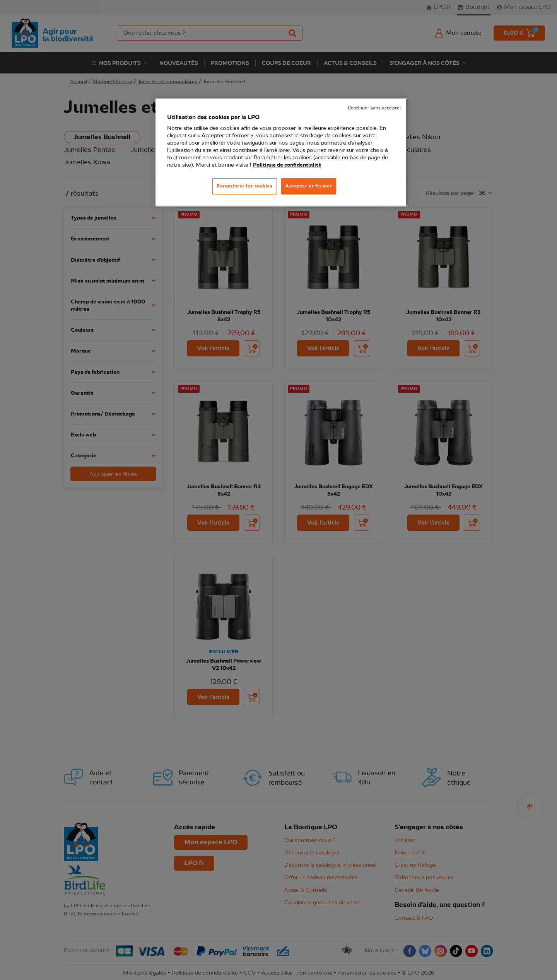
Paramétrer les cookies (245, 186)
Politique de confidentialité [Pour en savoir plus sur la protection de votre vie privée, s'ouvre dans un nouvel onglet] (287, 165)
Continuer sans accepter (374, 108)
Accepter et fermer (309, 186)
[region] (281, 153)
